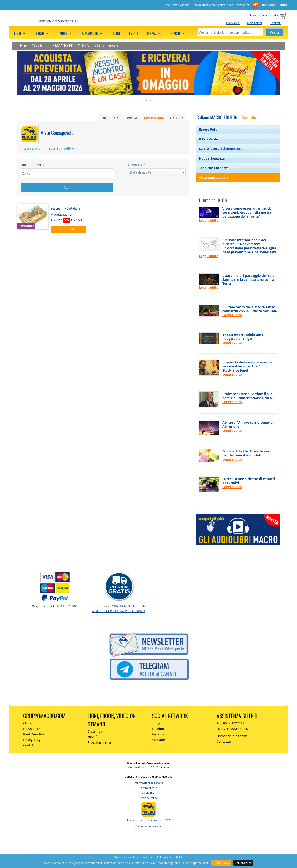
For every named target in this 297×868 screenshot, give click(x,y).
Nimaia (158, 826)
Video (66, 33)
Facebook (159, 729)
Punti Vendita (34, 734)
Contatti (275, 23)
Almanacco (93, 33)
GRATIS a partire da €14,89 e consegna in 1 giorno (119, 608)
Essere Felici (209, 129)
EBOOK (133, 118)
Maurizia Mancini (62, 215)
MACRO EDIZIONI (70, 46)
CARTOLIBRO (154, 118)
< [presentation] (146, 101)
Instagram (160, 734)
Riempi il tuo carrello (264, 15)
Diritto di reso (148, 788)
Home (25, 46)
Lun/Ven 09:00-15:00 (232, 729)
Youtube (158, 740)
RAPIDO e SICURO (64, 606)
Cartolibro (43, 46)
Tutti (105, 118)
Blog (116, 33)
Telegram (159, 723)
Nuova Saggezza (212, 158)
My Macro (154, 33)
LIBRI (118, 118)
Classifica (95, 731)
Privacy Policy (221, 863)
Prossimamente (100, 742)
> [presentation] (151, 101)
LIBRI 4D (176, 118)
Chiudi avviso (243, 863)
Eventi (133, 33)
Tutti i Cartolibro (61, 148)
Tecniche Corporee (214, 168)
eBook (43, 33)
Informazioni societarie (148, 783)
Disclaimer (148, 793)
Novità (93, 737)
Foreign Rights (34, 740)
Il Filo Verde (209, 139)
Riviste (178, 33)
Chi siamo (233, 23)
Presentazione (30, 148)
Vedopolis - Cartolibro (65, 208)
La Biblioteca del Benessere (221, 149)
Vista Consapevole (103, 46)
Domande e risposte (232, 736)
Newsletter (255, 23)
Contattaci (224, 741)
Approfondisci (68, 230)
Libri (20, 33)
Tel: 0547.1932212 (231, 723)
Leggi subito (209, 220)
